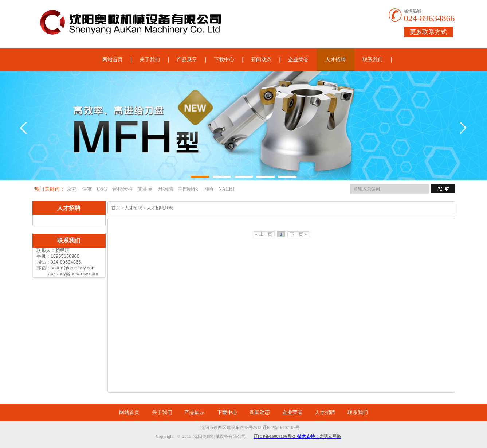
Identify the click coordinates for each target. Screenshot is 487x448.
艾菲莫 (145, 189)
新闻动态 (261, 60)
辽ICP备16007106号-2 (274, 436)
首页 (116, 208)
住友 (87, 189)
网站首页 (113, 60)
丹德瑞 (165, 189)
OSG (102, 189)
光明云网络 (330, 436)
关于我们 (150, 60)
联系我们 (373, 60)
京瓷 (72, 189)
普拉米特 (122, 189)
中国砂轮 (188, 189)
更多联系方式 (428, 32)
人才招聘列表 (160, 208)
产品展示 (187, 60)
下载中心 (224, 60)
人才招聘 (335, 60)
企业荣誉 (298, 60)
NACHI (226, 189)
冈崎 (208, 189)
